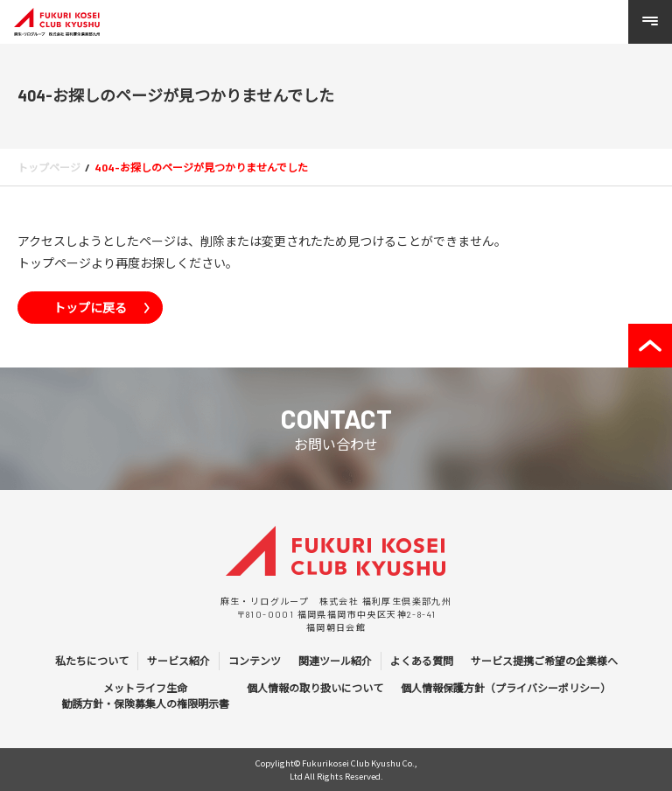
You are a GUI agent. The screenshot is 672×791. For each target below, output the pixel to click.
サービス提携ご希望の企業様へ (544, 661)
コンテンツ (255, 661)
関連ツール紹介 (335, 661)
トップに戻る (90, 307)
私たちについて (92, 661)
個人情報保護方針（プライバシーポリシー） (506, 688)
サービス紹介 (178, 661)
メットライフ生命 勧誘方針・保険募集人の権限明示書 (145, 696)
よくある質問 (422, 661)
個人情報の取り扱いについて (315, 688)
